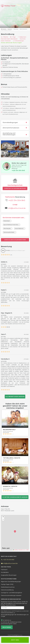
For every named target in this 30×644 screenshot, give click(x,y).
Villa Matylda (7, 228)
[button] (15, 531)
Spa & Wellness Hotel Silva (11, 225)
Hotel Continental (15, 23)
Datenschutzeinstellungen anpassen (11, 595)
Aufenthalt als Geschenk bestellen (15, 188)
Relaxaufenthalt (9, 430)
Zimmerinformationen (15, 128)
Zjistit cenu (15, 640)
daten (5, 572)
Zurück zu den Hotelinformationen (15, 240)
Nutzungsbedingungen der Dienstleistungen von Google (15, 615)
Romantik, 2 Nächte (10, 486)
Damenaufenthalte (9, 232)
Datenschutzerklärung (7, 590)
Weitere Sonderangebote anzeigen (15, 497)
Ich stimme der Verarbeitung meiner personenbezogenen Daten (11, 623)
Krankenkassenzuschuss (8, 587)
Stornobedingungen (15, 123)
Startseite (4, 29)
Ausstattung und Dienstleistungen (15, 134)
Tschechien (10, 29)
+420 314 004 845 (17, 200)
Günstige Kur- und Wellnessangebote (11, 593)
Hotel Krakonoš (19, 228)
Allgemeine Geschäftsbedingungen (11, 582)
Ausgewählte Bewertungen (9, 575)
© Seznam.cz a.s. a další (23, 550)
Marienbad (16, 29)
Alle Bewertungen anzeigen (15, 397)
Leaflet (15, 550)
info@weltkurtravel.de (17, 208)
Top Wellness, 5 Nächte (12, 458)
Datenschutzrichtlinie (7, 613)
